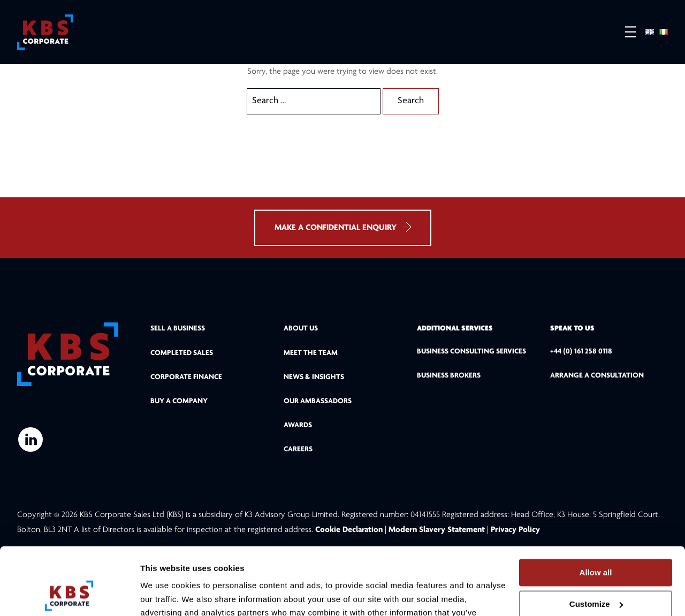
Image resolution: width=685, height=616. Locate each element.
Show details (165, 595)
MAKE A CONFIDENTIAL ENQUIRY (343, 232)
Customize (596, 543)
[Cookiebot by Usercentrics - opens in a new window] (69, 595)
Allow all (596, 511)
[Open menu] (625, 32)
